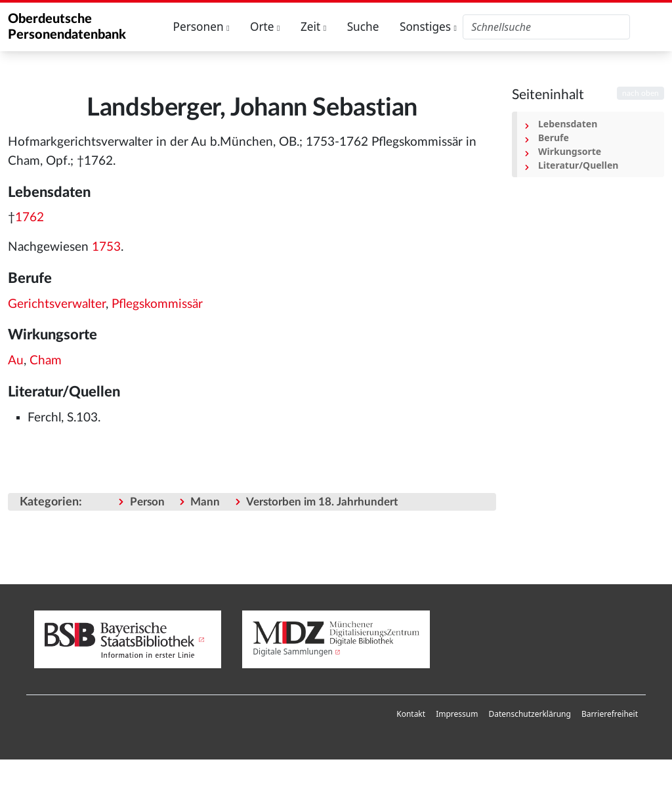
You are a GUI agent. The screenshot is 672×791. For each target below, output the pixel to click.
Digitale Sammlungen (293, 652)
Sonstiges (428, 27)
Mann (205, 502)
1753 (106, 247)
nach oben (640, 93)
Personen (201, 27)
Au (16, 361)
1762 (30, 218)
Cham (46, 361)
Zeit (313, 27)
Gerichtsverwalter (57, 304)
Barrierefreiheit (610, 714)
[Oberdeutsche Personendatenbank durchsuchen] (546, 27)
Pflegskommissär (157, 304)
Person (147, 502)
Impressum (457, 714)
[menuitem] (411, 714)
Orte (265, 27)
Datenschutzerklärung (529, 714)
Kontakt (411, 714)
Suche (363, 27)
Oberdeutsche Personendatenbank (67, 27)
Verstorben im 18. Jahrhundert (322, 502)
